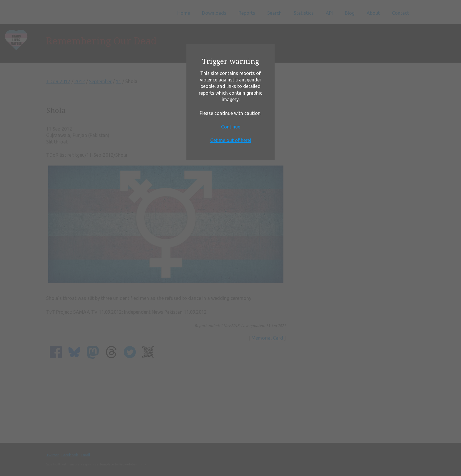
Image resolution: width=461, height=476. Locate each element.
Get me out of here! (231, 140)
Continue (231, 127)
